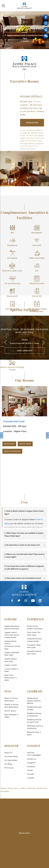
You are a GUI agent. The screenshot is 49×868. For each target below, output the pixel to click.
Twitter (19, 601)
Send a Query (10, 711)
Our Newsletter (11, 760)
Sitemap (4, 788)
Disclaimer (5, 791)
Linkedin (40, 601)
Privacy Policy (13, 788)
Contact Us (32, 759)
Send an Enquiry (12, 451)
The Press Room (11, 756)
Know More (25, 444)
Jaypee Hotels (24, 6)
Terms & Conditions (28, 788)
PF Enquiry (9, 768)
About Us (8, 753)
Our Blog (8, 764)
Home (25, 32)
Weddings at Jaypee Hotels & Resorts (34, 701)
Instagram (26, 601)
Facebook (12, 601)
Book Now (9, 444)
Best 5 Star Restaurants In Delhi (10, 678)
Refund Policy (42, 788)
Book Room (32, 123)
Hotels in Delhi (11, 665)
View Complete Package (25, 352)
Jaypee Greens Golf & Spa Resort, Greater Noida (12, 635)
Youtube (33, 601)
